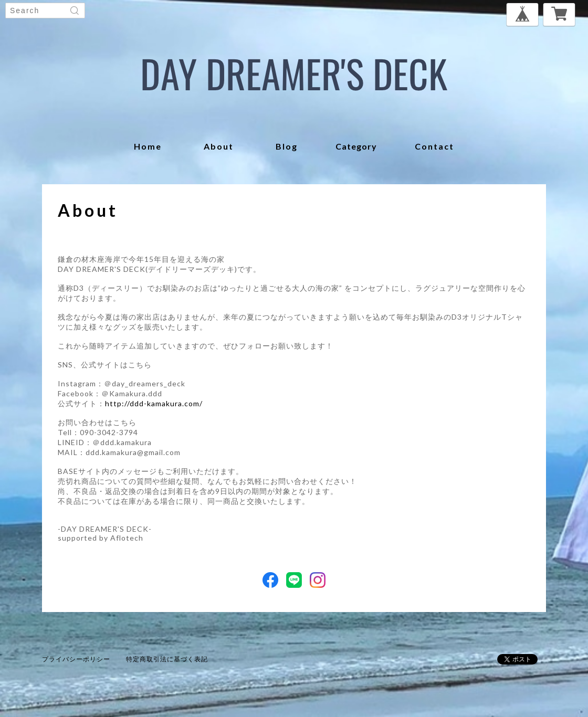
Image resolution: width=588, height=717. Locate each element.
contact (434, 146)
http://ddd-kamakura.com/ (154, 403)
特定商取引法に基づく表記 (167, 659)
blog (287, 146)
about (219, 146)
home (148, 146)
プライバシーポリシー (76, 659)
